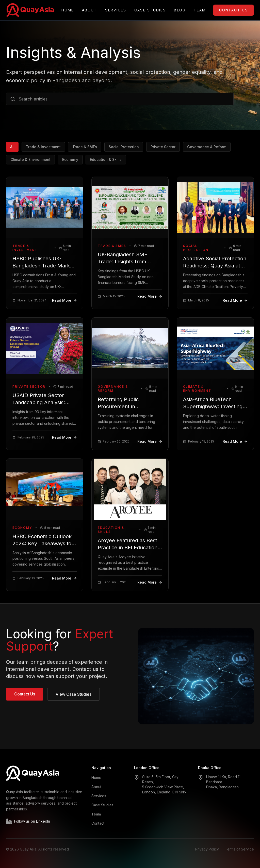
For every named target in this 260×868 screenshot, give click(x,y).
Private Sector (163, 147)
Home (68, 10)
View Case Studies (74, 694)
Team (200, 10)
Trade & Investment (43, 147)
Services (116, 10)
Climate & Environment (30, 159)
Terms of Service (239, 849)
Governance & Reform (207, 147)
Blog (180, 10)
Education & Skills (106, 159)
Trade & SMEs (85, 147)
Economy (70, 159)
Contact (98, 823)
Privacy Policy (207, 849)
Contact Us (233, 10)
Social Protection (124, 147)
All (12, 147)
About (90, 10)
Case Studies (150, 10)
